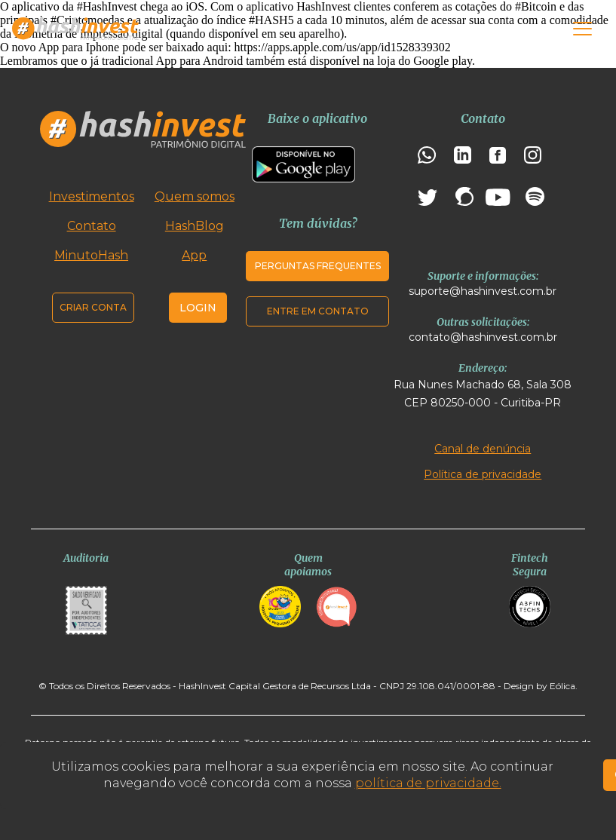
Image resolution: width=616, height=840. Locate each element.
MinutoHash (91, 255)
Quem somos (195, 196)
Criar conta (93, 307)
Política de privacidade (483, 474)
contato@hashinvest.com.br (483, 337)
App (194, 255)
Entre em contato (318, 311)
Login (198, 308)
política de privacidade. (428, 783)
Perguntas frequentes (318, 266)
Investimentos (92, 196)
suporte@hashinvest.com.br (483, 291)
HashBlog (195, 226)
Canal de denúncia (483, 449)
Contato (92, 226)
